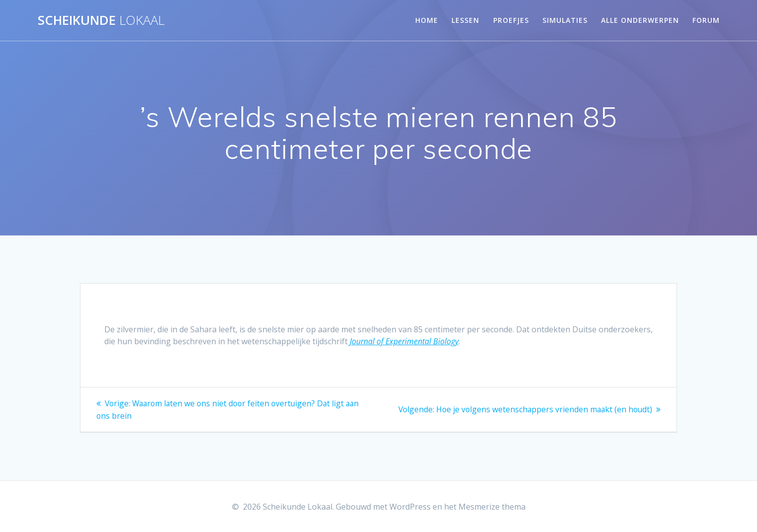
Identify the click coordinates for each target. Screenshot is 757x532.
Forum (706, 20)
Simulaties (565, 20)
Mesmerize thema (492, 507)
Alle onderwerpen (640, 20)
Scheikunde (101, 20)
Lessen (465, 20)
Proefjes (511, 20)
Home (427, 20)
